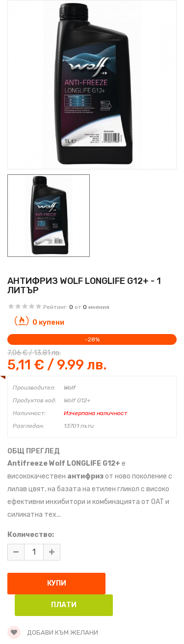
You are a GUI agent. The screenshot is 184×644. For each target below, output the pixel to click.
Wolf (70, 388)
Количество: (31, 535)
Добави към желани (53, 632)
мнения (99, 307)
